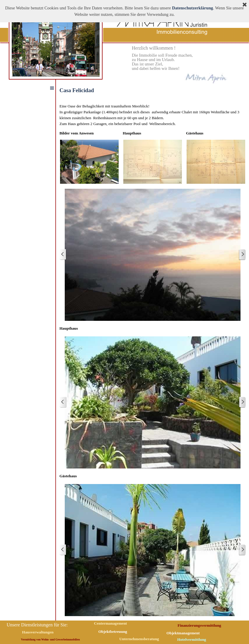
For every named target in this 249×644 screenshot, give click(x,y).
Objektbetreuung (113, 632)
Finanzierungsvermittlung (199, 625)
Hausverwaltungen (38, 632)
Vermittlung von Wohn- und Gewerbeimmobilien (51, 639)
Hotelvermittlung (192, 639)
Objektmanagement (183, 633)
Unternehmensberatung (139, 639)
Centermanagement (111, 623)
